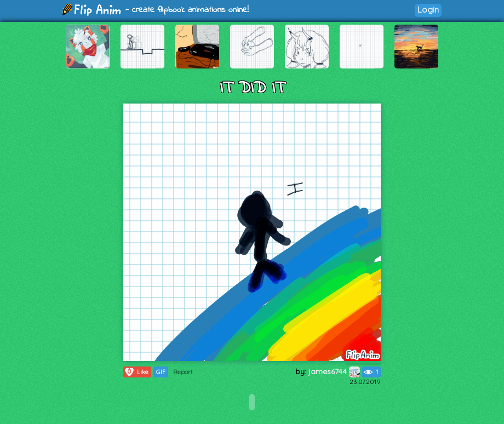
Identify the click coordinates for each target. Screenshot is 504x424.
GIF (161, 372)
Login (428, 10)
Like (136, 372)
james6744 (334, 371)
